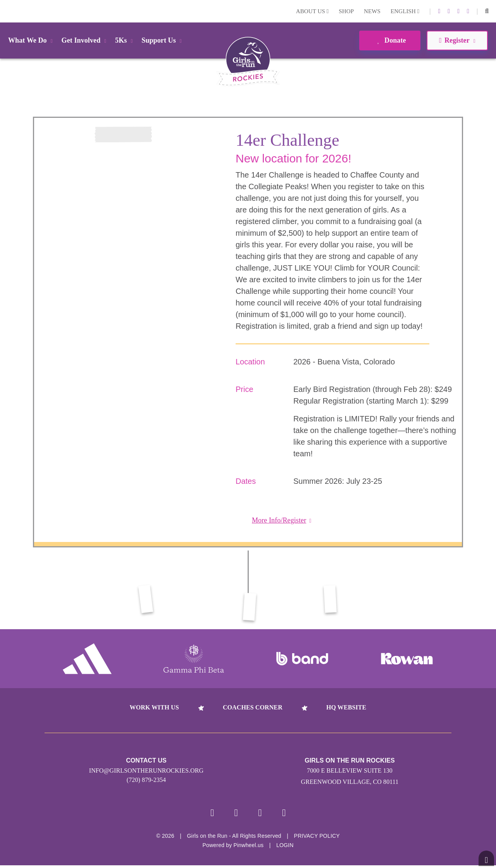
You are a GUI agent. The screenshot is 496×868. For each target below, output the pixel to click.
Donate (390, 40)
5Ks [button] (125, 40)
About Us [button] (313, 11)
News (372, 11)
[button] (487, 11)
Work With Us (154, 707)
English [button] (405, 11)
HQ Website (346, 707)
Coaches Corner (253, 707)
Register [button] (457, 40)
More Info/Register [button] (282, 520)
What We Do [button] (32, 40)
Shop (346, 11)
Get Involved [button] (85, 40)
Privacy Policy (317, 839)
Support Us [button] (163, 40)
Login (7, 11)
